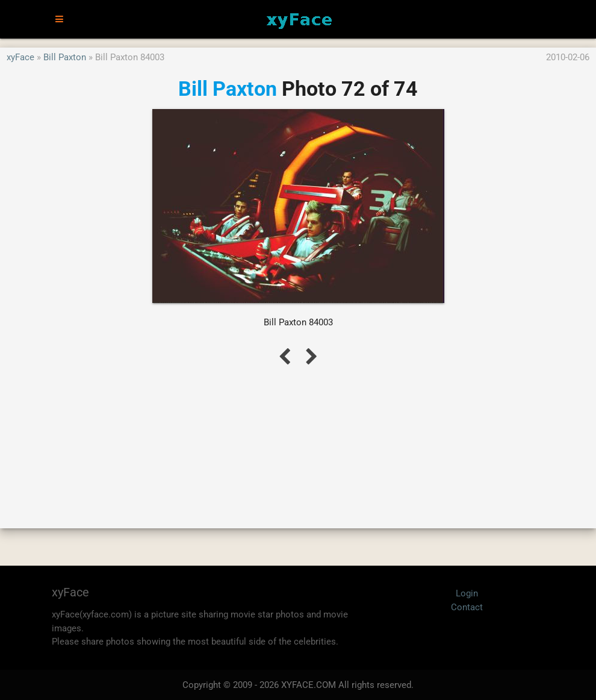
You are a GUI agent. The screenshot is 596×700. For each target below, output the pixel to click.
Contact (467, 607)
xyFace (20, 57)
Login (467, 593)
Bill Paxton (65, 57)
